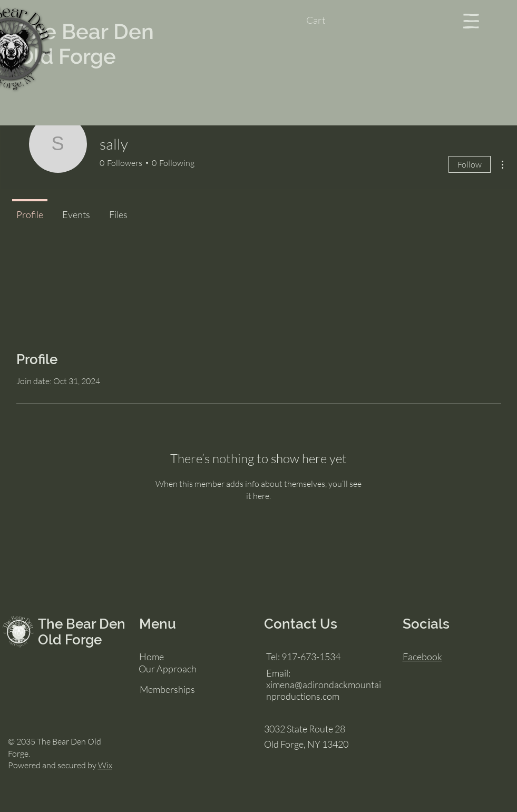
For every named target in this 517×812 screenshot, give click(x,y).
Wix (105, 765)
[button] (326, 21)
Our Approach (168, 669)
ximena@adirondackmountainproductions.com (324, 690)
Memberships (167, 689)
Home (152, 657)
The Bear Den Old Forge (86, 44)
